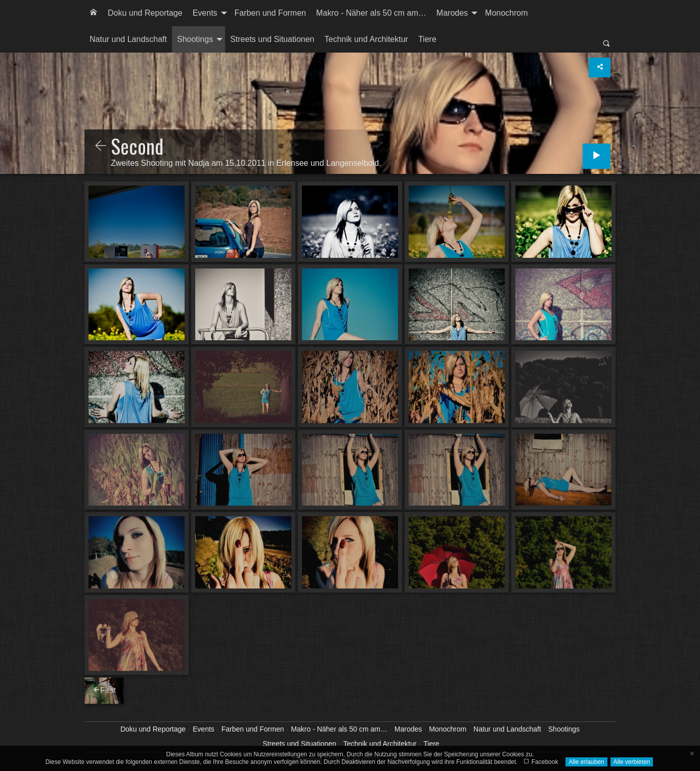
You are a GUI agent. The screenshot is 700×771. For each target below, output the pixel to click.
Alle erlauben (586, 762)
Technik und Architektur (366, 39)
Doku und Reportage (145, 13)
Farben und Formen (270, 13)
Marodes (452, 13)
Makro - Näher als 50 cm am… (371, 13)
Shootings (195, 39)
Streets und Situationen (272, 39)
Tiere (427, 39)
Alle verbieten (632, 762)
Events (205, 13)
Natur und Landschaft (128, 39)
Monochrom (506, 13)
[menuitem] (94, 13)
